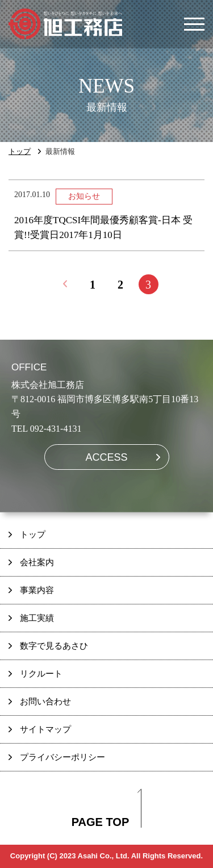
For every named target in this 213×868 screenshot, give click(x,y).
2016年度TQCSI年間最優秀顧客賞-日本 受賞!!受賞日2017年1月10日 (103, 228)
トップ (20, 151)
